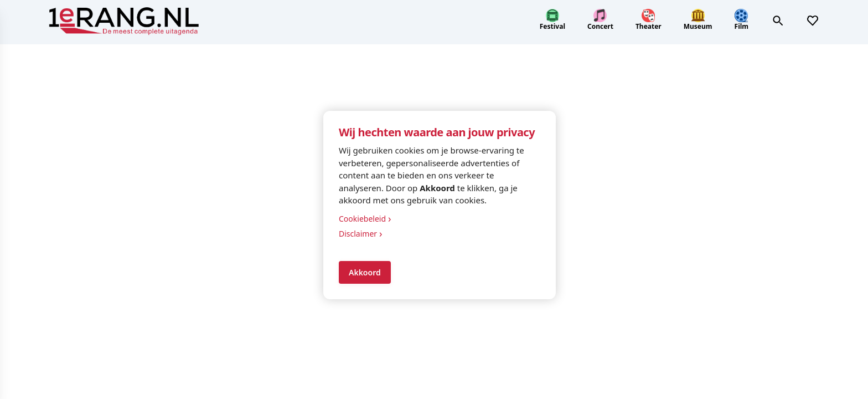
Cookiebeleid (365, 219)
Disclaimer (361, 234)
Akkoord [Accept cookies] (365, 272)
